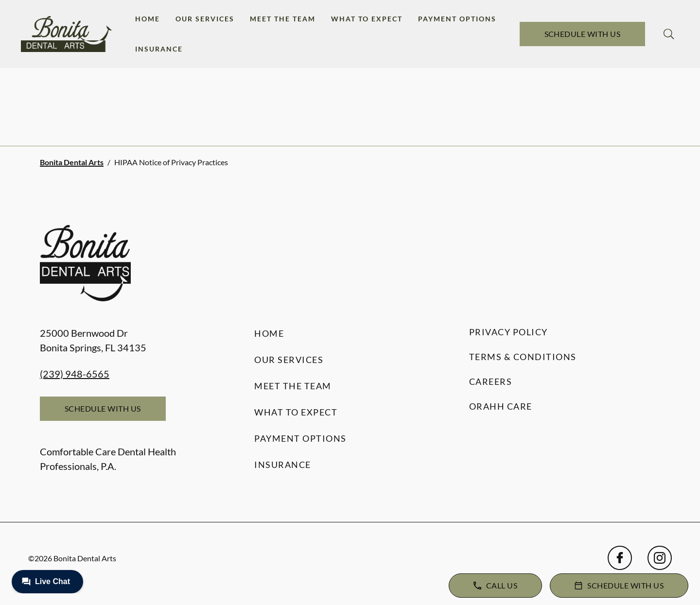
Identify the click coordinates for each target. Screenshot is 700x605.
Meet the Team (283, 19)
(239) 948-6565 (75, 374)
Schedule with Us (583, 34)
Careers (491, 381)
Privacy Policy (508, 332)
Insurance (159, 49)
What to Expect (367, 19)
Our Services (205, 19)
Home (148, 19)
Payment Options (457, 19)
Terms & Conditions (523, 357)
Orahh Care (501, 406)
